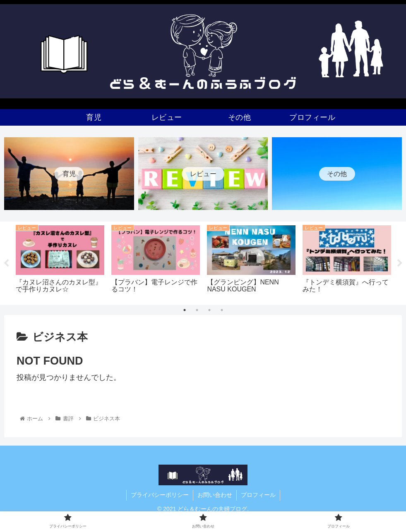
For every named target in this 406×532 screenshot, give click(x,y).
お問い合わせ (215, 495)
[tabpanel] (60, 262)
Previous (6, 263)
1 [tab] (185, 310)
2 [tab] (197, 310)
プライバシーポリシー (160, 495)
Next (400, 263)
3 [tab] (209, 310)
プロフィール (258, 495)
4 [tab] (222, 310)
